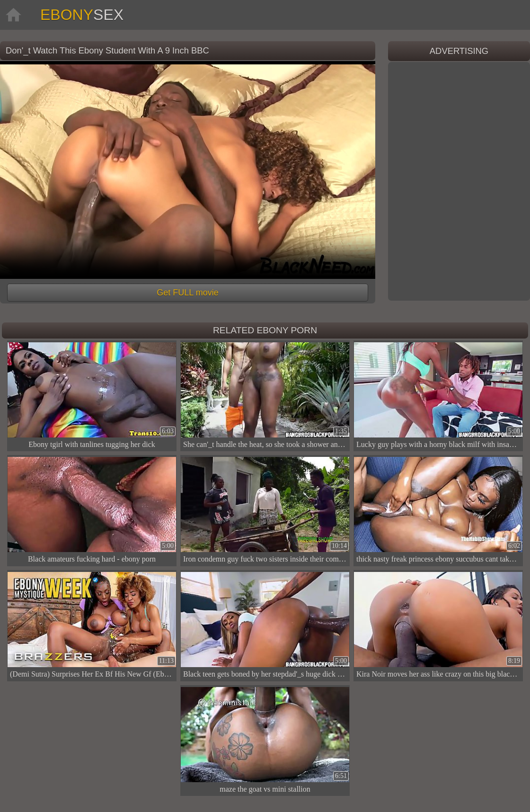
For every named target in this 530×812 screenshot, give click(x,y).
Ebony (82, 15)
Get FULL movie (187, 293)
